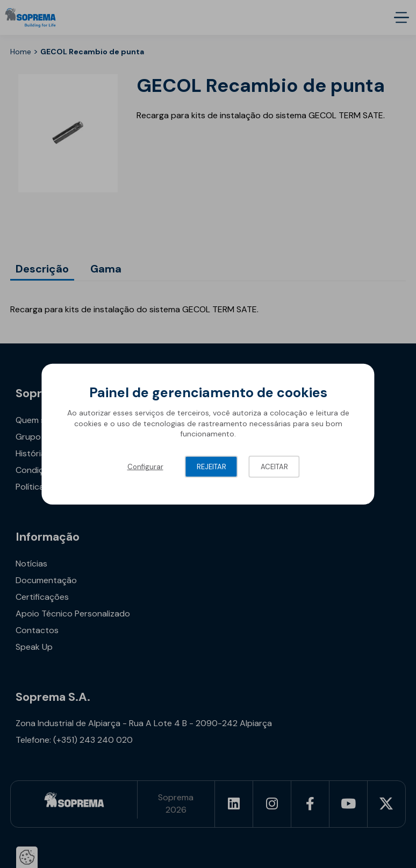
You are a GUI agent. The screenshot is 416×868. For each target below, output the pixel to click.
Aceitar (274, 467)
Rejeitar (211, 467)
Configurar (145, 467)
